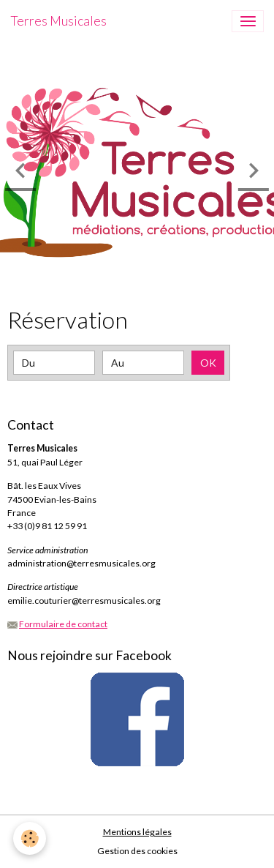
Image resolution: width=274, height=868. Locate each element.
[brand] (58, 21)
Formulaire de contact (63, 624)
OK (208, 363)
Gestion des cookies (137, 851)
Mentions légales (137, 832)
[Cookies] (30, 838)
